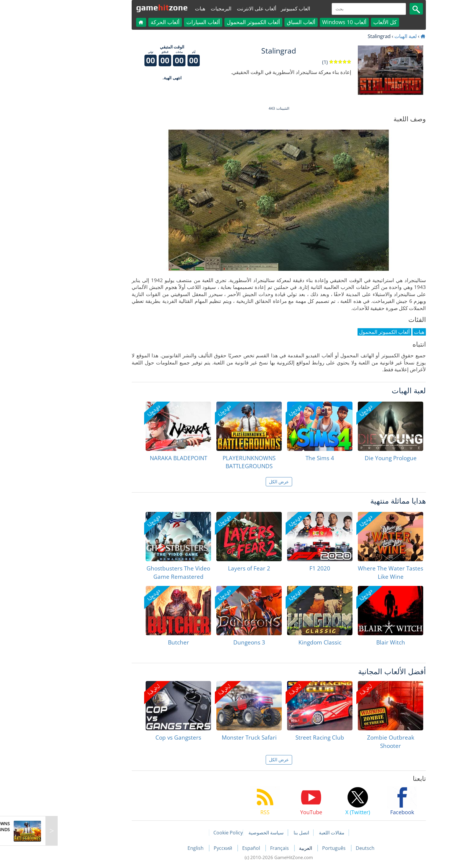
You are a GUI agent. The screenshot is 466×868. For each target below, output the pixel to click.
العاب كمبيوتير (250, 8)
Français (234, 848)
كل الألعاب (339, 22)
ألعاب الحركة (119, 22)
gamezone (116, 7)
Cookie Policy (182, 833)
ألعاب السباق (255, 22)
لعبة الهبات (360, 36)
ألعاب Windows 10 (299, 22)
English (150, 848)
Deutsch (319, 848)
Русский (178, 848)
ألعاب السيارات (157, 22)
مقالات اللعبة (286, 833)
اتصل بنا (256, 833)
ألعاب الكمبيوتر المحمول (208, 22)
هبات (154, 8)
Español (206, 848)
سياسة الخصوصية (220, 833)
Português (289, 848)
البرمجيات (175, 8)
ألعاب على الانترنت (211, 8)
